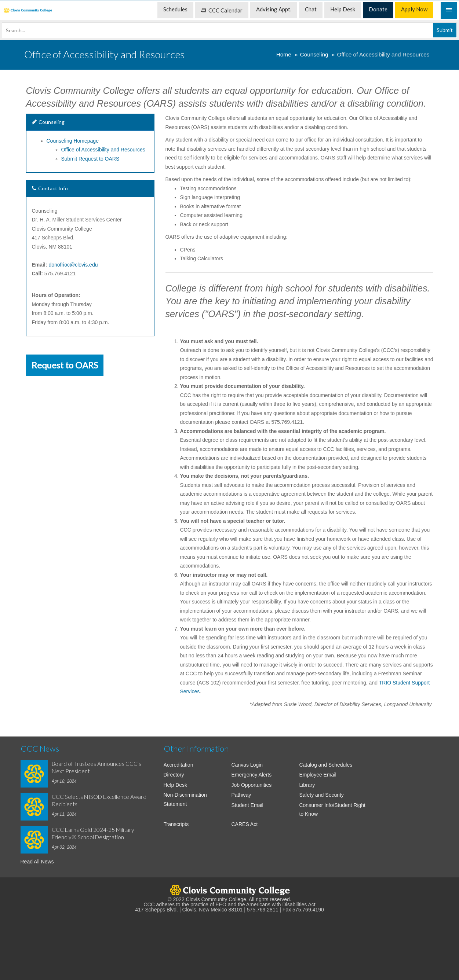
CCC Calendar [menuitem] (222, 10)
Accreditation (178, 765)
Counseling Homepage (73, 141)
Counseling (314, 54)
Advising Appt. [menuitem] (274, 9)
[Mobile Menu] (449, 10)
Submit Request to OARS (90, 159)
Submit (445, 30)
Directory (174, 775)
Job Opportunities (251, 785)
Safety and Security (321, 795)
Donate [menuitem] (378, 9)
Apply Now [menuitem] (414, 9)
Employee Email (318, 775)
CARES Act (244, 824)
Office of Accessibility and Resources (103, 150)
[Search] (229, 30)
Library (307, 785)
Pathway (241, 795)
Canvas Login (247, 765)
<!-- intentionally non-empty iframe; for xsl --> (230, 943)
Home (284, 54)
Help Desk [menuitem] (343, 9)
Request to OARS (65, 365)
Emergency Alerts (251, 775)
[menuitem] (28, 10)
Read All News (37, 862)
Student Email (247, 805)
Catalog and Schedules (326, 765)
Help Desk (176, 785)
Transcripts (176, 824)
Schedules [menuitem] (175, 9)
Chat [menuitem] (311, 9)
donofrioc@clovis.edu (73, 265)
